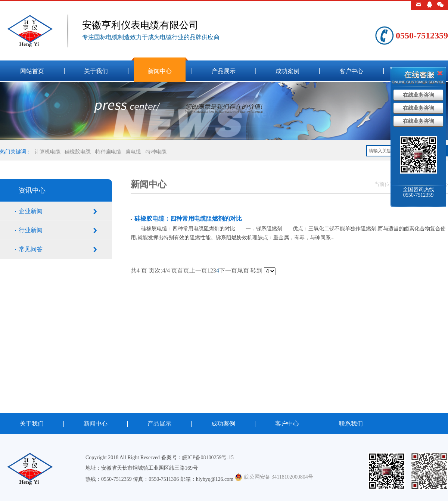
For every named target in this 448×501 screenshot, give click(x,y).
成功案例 (287, 71)
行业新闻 (31, 230)
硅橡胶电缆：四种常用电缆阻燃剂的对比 (188, 219)
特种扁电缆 (108, 152)
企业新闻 (31, 211)
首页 (183, 270)
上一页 (198, 270)
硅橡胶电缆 (78, 152)
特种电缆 (156, 152)
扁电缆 (133, 152)
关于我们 (96, 71)
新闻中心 (160, 71)
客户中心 (351, 71)
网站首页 (32, 71)
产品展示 (224, 71)
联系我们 (351, 424)
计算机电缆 (47, 152)
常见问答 (31, 249)
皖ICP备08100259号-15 (208, 458)
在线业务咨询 (419, 95)
